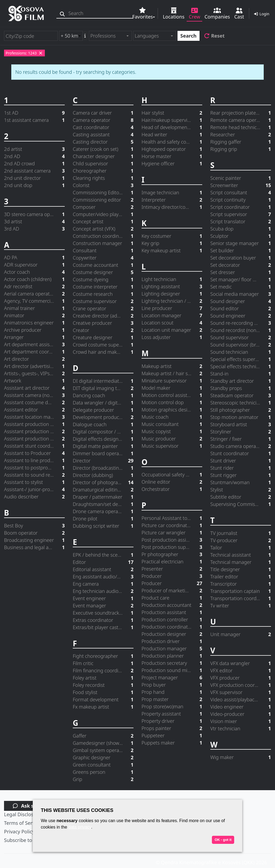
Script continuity (241, 200)
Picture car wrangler (172, 533)
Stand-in (241, 374)
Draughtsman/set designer (103, 504)
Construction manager (103, 243)
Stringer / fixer (241, 439)
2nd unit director (34, 178)
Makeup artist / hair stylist (172, 373)
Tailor (241, 548)
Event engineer (103, 598)
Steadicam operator (241, 395)
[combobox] (110, 36)
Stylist (241, 490)
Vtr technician (241, 729)
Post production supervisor (172, 547)
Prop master (172, 699)
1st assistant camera (34, 120)
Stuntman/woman (241, 482)
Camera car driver (103, 113)
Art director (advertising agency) (34, 366)
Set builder (241, 251)
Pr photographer (172, 554)
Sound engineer (241, 316)
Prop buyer (172, 685)
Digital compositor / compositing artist (103, 432)
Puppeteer (172, 736)
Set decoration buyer (241, 258)
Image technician (172, 193)
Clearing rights (103, 178)
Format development (103, 700)
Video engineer (241, 707)
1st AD (34, 113)
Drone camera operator (103, 511)
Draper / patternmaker (103, 497)
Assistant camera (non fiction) (34, 395)
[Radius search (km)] (71, 36)
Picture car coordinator (172, 525)
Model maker (172, 388)
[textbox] (108, 36)
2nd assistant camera (34, 171)
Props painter (172, 728)
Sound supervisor (241, 338)
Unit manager (241, 634)
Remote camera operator (241, 120)
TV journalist (241, 533)
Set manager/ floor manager (241, 280)
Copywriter (103, 258)
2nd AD (34, 156)
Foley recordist (103, 685)
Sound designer (241, 301)
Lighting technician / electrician (172, 301)
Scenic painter (241, 178)
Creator (103, 330)
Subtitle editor (241, 497)
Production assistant (172, 612)
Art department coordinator (34, 352)
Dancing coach (103, 395)
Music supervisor (172, 446)
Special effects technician (241, 366)
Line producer (172, 308)
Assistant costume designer (34, 402)
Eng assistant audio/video (103, 577)
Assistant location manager (34, 417)
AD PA (34, 258)
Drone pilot (103, 519)
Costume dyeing (103, 280)
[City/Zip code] (31, 36)
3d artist (34, 222)
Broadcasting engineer (34, 540)
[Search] (62, 13)
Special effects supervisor (241, 359)
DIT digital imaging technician (103, 388)
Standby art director (241, 381)
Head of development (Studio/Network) (172, 127)
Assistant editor (34, 410)
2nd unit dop (34, 185)
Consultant (103, 251)
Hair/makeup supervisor (172, 120)
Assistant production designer (34, 431)
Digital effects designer (103, 439)
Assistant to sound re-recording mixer (34, 475)
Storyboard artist (241, 424)
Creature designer (103, 338)
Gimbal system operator (103, 750)
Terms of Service (23, 823)
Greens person (103, 772)
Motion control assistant (172, 395)
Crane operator (103, 309)
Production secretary (172, 663)
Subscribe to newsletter (31, 840)
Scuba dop (241, 229)
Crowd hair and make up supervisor (103, 352)
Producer (172, 576)
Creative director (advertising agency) (103, 316)
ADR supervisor (34, 265)
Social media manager (241, 294)
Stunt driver (241, 461)
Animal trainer (34, 308)
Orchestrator (172, 489)
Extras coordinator (103, 620)
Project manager (172, 678)
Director (103, 461)
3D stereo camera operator (34, 214)
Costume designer (103, 272)
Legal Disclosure (23, 814)
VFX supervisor (241, 692)
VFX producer (241, 678)
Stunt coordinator (241, 453)
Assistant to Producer (34, 453)
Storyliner (241, 432)
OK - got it (223, 840)
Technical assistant (241, 555)
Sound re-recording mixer (241, 323)
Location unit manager (172, 330)
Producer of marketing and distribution (172, 591)
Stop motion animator (241, 417)
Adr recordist (34, 287)
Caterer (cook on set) (103, 149)
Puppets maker (172, 743)
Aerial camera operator (34, 294)
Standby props (241, 388)
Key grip (172, 243)
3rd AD (34, 229)
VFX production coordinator (241, 685)
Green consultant (103, 765)
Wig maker (241, 757)
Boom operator (34, 533)
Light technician (172, 279)
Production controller (172, 620)
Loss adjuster (172, 337)
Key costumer (172, 236)
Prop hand (172, 692)
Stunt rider (241, 468)
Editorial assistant (103, 569)
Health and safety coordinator (172, 142)
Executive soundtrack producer (103, 613)
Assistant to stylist (34, 482)
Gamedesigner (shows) (103, 743)
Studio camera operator (241, 446)
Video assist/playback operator (241, 700)
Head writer (172, 135)
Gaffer (103, 736)
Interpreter (172, 200)
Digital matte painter (103, 446)
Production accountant (172, 605)
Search (189, 36)
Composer (103, 207)
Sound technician (241, 352)
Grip (103, 779)
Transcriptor (241, 584)
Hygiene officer (172, 164)
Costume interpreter (103, 287)
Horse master (172, 156)
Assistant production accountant (34, 424)
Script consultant (241, 193)
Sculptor (241, 236)
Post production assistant (172, 540)
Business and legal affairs (34, 547)
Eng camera (103, 584)
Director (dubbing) (103, 475)
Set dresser (241, 272)
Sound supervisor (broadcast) (241, 345)
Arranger (34, 337)
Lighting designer (172, 294)
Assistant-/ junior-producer (34, 489)
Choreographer (103, 171)
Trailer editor (241, 577)
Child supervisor (103, 164)
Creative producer (103, 323)
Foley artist (103, 678)
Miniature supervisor (172, 381)
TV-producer (241, 540)
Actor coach (34, 272)
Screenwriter (241, 185)
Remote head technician (241, 127)
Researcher (241, 135)
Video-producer (241, 714)
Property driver (172, 721)
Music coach (172, 417)
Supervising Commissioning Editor (241, 504)
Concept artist (103, 222)
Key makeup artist (172, 251)
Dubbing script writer (103, 526)
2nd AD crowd (34, 164)
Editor (103, 562)
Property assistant (172, 714)
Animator (34, 316)
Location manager (172, 316)
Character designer (103, 156)
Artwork (34, 381)
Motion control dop (172, 402)
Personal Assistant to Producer (172, 518)
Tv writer (241, 606)
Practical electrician (172, 562)
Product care (172, 598)
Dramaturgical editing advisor (103, 490)
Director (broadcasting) (103, 468)
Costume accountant (103, 265)
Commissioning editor (103, 200)
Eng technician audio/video (103, 591)
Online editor (172, 482)
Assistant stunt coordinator (34, 446)
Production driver (172, 641)
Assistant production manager (34, 439)
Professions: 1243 (24, 53)
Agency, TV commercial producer (34, 301)
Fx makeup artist (103, 707)
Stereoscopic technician (241, 403)
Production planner (172, 656)
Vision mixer (241, 721)
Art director (34, 359)
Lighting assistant (172, 287)
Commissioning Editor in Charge (103, 193)
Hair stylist (172, 113)
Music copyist (172, 431)
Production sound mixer (172, 670)
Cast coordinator (103, 127)
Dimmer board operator (103, 453)
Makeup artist (172, 366)
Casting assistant (103, 135)
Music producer (172, 439)
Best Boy (34, 526)
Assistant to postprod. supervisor (34, 468)
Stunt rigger (241, 475)
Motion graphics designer (172, 410)
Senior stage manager (241, 243)
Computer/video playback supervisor (103, 214)
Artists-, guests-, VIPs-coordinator (34, 373)
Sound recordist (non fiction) (241, 330)
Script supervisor (241, 214)
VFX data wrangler (241, 663)
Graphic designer (103, 758)
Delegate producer (103, 410)
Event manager (103, 606)
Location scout (172, 323)
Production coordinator (172, 627)
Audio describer (34, 497)
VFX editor (241, 671)
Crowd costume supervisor (103, 345)
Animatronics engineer (34, 323)
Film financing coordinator (103, 671)
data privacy (80, 827)
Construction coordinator (103, 236)
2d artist (34, 149)
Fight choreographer (103, 656)
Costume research (103, 294)
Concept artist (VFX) (103, 229)
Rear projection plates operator (241, 113)
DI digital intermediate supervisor (103, 381)
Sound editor (241, 309)
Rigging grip (241, 149)
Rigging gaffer (241, 142)
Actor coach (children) (34, 279)
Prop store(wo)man (172, 707)
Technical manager (241, 562)
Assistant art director (34, 388)
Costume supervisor (103, 301)
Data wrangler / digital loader (103, 403)
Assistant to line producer (34, 460)
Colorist (103, 185)
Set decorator (241, 265)
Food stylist (103, 692)
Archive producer (34, 330)
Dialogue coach (103, 424)
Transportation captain (241, 591)
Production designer (172, 634)
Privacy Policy (19, 831)
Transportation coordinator (241, 598)
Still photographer (241, 410)
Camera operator (103, 120)
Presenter (172, 569)
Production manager (172, 649)
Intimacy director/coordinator (172, 207)
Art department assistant (34, 344)
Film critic (103, 663)
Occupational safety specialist (172, 475)
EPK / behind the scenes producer (103, 555)
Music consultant (172, 424)
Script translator (241, 222)
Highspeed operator (172, 149)
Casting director (103, 142)
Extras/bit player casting (103, 627)
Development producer (103, 417)
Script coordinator (241, 207)
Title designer (241, 569)
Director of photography (103, 482)
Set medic (241, 287)
